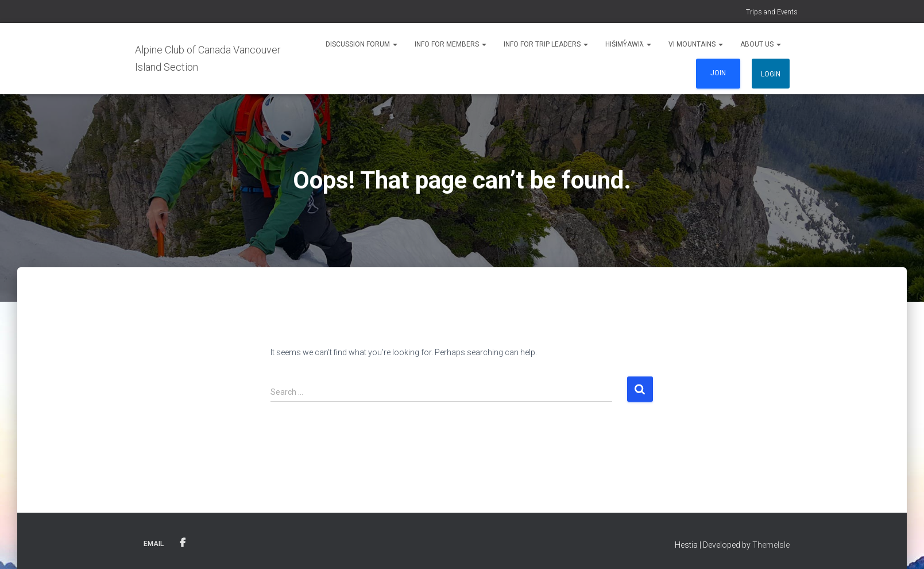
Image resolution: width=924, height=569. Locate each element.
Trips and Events (772, 12)
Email (154, 544)
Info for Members (451, 44)
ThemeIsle (771, 545)
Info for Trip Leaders (546, 44)
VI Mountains (696, 44)
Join (718, 73)
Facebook (183, 543)
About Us (761, 44)
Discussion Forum (362, 44)
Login (771, 74)
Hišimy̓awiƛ (628, 44)
